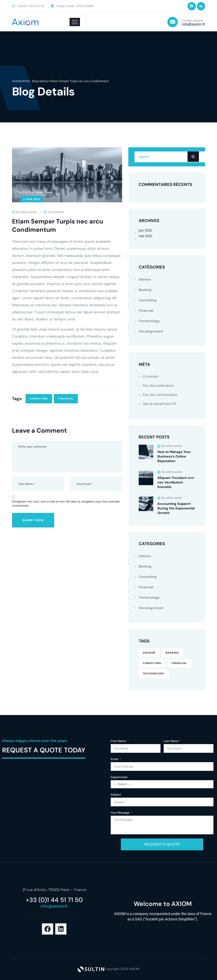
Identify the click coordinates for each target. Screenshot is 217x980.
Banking (145, 290)
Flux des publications (158, 386)
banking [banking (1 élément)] (172, 653)
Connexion (151, 377)
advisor (145, 279)
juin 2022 (145, 230)
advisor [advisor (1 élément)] (149, 653)
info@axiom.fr (193, 24)
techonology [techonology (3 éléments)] (154, 674)
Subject (116, 794)
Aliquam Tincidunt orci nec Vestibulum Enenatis (176, 482)
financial (66, 399)
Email (114, 759)
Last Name (171, 741)
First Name (118, 741)
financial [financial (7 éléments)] (179, 663)
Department (119, 777)
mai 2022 (146, 236)
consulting (39, 399)
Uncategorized (151, 331)
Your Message (120, 813)
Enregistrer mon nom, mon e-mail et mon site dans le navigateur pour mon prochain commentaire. (66, 504)
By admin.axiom (27, 212)
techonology (149, 321)
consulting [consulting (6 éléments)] (152, 663)
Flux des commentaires (160, 395)
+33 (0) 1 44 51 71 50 (31, 6)
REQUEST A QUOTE (162, 844)
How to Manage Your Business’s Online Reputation (174, 456)
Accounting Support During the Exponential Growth (176, 508)
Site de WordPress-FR (159, 404)
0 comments (56, 212)
